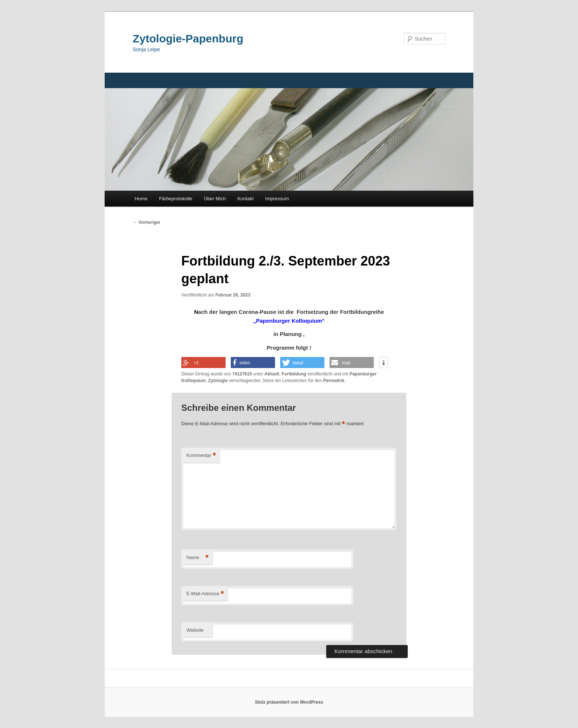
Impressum (277, 199)
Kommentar (201, 456)
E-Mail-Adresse (205, 594)
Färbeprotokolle (175, 199)
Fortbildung (294, 374)
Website (195, 630)
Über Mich (215, 199)
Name (198, 558)
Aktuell (272, 374)
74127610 (242, 374)
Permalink (334, 381)
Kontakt (246, 199)
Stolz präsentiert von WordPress (289, 702)
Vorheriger (147, 222)
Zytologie (218, 381)
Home (141, 199)
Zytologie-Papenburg (188, 39)
